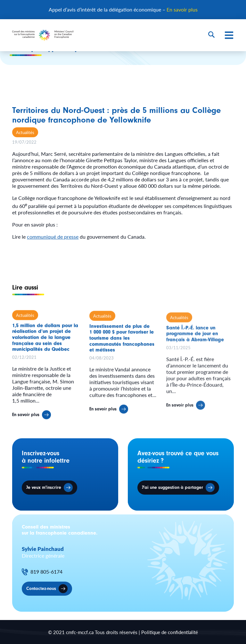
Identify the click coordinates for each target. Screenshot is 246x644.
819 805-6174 (46, 572)
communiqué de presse (53, 237)
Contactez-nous (41, 589)
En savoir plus (182, 10)
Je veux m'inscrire (44, 488)
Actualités (25, 132)
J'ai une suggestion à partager (172, 488)
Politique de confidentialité (170, 632)
